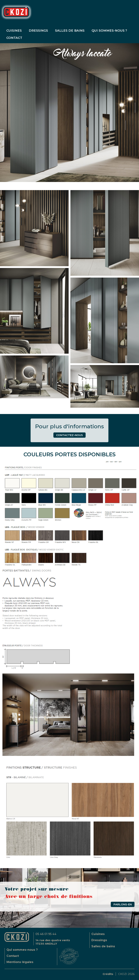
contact (14, 38)
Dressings (38, 31)
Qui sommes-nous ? (109, 31)
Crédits (108, 974)
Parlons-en (123, 904)
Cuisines (14, 31)
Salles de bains (70, 31)
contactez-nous (69, 435)
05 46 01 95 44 (46, 934)
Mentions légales (20, 962)
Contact (13, 956)
